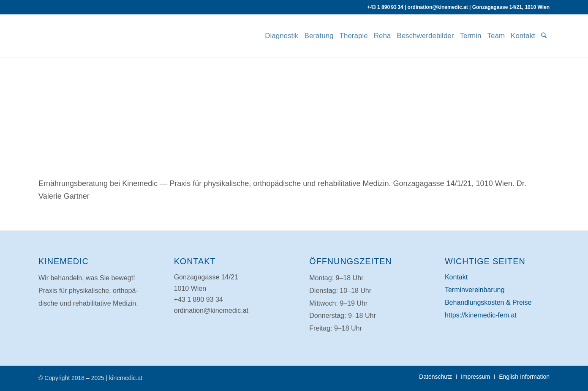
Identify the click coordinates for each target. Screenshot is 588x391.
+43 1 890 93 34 (385, 7)
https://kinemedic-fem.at (481, 315)
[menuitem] (282, 36)
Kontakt (456, 277)
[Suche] (544, 36)
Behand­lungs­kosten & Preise (488, 302)
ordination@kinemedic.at (438, 7)
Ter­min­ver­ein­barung (475, 290)
